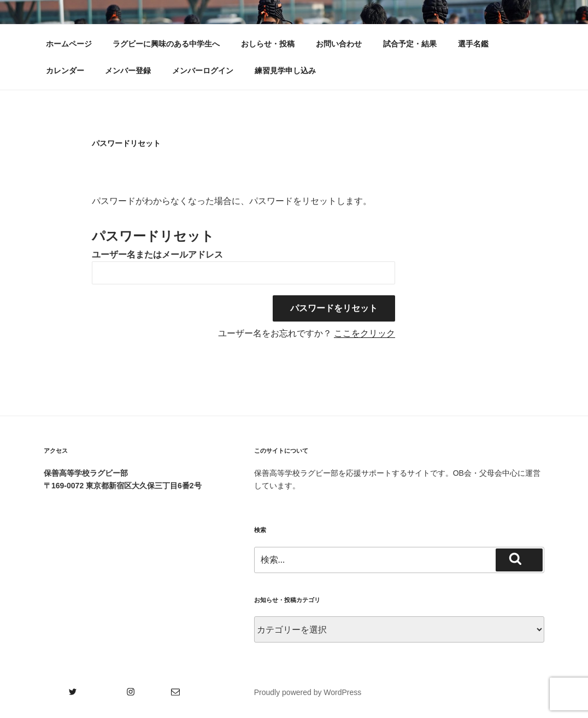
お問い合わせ (339, 44)
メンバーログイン (203, 71)
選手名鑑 (473, 44)
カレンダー (65, 71)
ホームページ (69, 44)
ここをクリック (364, 333)
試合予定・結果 (410, 44)
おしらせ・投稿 (268, 44)
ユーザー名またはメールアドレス (157, 255)
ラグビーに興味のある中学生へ (166, 44)
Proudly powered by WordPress (308, 692)
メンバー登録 (128, 71)
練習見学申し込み (285, 71)
